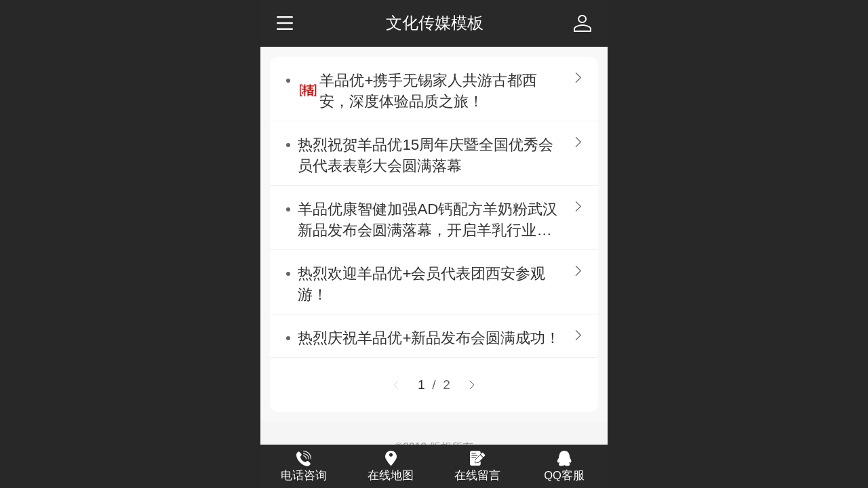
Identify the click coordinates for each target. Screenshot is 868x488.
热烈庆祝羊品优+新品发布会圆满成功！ (429, 338)
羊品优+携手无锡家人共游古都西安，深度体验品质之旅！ (428, 91)
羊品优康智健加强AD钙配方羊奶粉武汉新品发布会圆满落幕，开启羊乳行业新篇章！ (428, 221)
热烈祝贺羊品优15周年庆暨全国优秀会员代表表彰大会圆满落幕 (426, 155)
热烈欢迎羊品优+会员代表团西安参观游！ (421, 284)
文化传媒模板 (435, 23)
